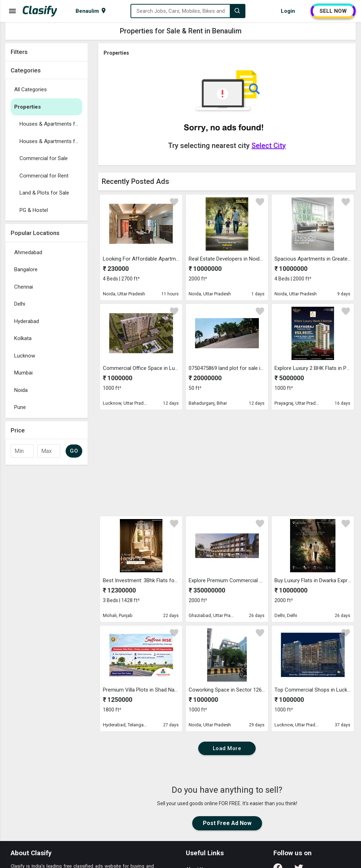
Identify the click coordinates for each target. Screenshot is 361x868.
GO (74, 451)
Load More (227, 748)
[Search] (237, 11)
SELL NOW (333, 11)
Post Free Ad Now (227, 823)
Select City (269, 146)
